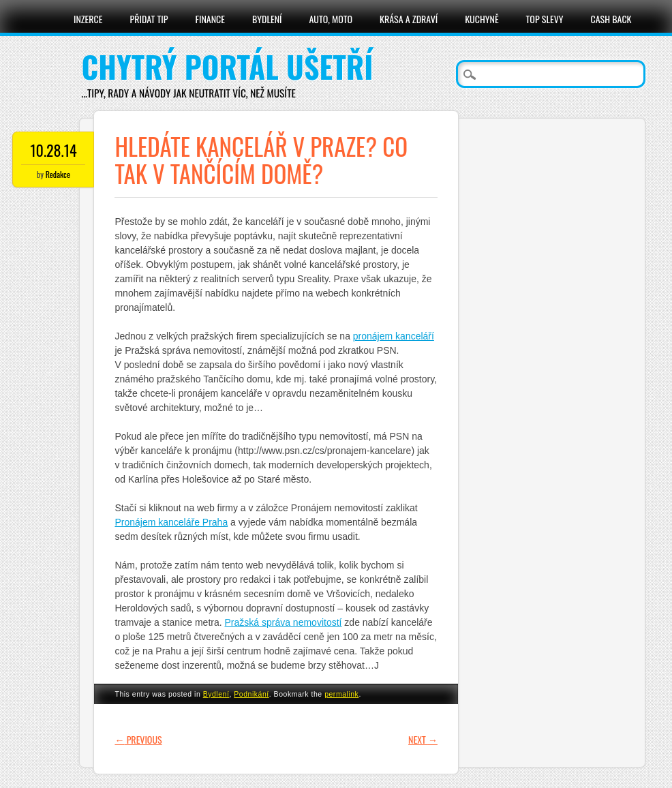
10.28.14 (53, 150)
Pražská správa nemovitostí (284, 622)
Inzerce (88, 19)
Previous (138, 739)
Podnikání (251, 694)
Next (423, 739)
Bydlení (267, 19)
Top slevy (545, 19)
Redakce (58, 174)
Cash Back (611, 19)
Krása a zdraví (409, 19)
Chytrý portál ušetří (227, 66)
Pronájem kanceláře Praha (171, 522)
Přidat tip (149, 19)
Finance (211, 19)
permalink (341, 694)
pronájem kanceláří (394, 336)
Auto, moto (331, 19)
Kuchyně (482, 19)
